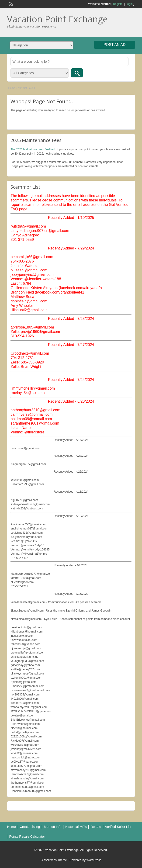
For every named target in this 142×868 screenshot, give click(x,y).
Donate (96, 827)
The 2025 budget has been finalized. (33, 149)
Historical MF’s (76, 827)
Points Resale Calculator (27, 837)
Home (12, 88)
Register (118, 4)
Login (129, 4)
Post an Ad (115, 45)
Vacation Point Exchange (57, 19)
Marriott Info (53, 827)
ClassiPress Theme (54, 860)
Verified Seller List (118, 827)
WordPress (94, 860)
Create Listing (30, 827)
